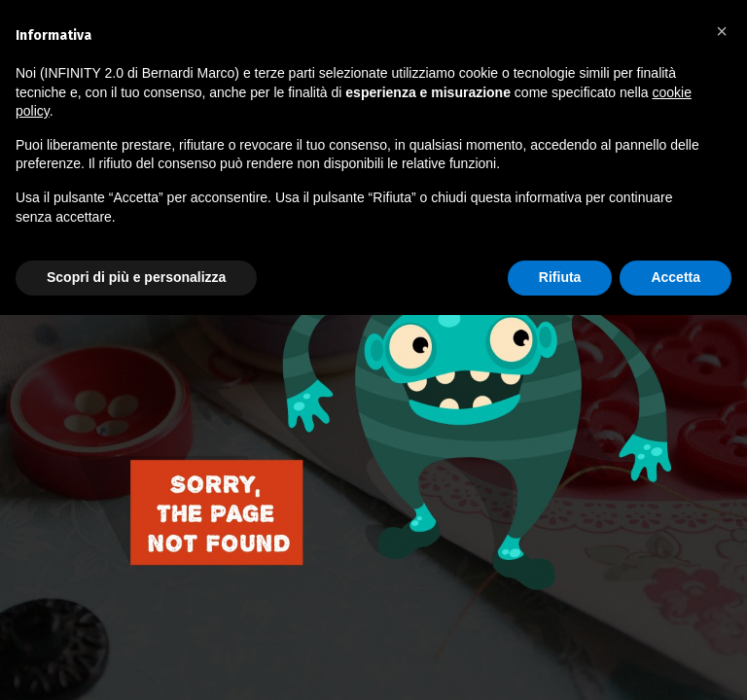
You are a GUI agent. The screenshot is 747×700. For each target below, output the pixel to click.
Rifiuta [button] (560, 277)
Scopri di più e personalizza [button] (136, 277)
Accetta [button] (676, 277)
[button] (722, 31)
